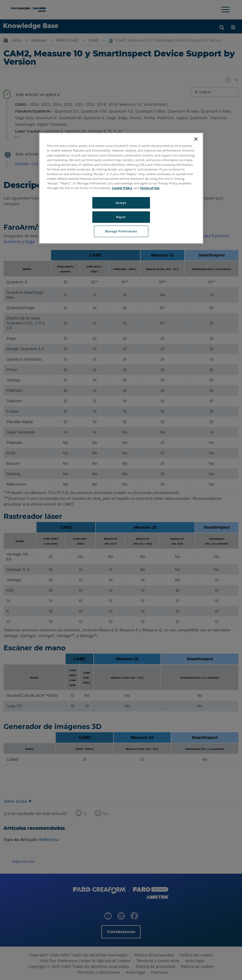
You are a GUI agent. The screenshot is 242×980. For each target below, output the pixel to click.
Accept (121, 203)
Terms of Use (150, 188)
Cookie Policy (122, 188)
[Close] (196, 139)
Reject (121, 217)
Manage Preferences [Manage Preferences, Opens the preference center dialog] (121, 231)
